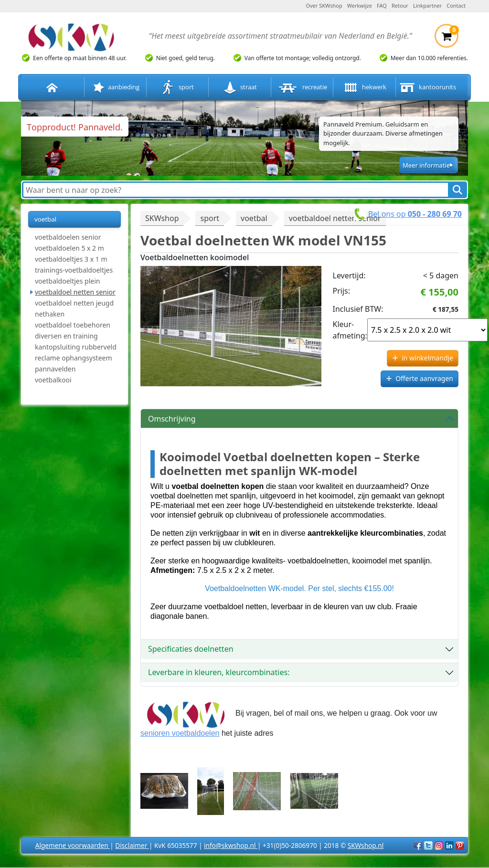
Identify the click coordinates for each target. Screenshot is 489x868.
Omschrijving (172, 419)
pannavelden (55, 369)
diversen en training (66, 336)
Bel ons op (415, 214)
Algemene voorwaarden (73, 845)
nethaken (50, 314)
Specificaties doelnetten (191, 649)
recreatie (302, 88)
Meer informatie (426, 165)
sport (178, 88)
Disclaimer (132, 845)
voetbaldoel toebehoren (73, 325)
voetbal (45, 219)
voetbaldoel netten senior (75, 292)
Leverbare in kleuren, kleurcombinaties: (219, 672)
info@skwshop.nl (231, 845)
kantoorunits (427, 88)
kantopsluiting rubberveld (76, 347)
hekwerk (364, 88)
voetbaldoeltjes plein (68, 281)
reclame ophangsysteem (74, 358)
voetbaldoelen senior (68, 237)
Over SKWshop (324, 5)
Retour (400, 5)
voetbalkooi (53, 380)
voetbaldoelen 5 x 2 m (69, 248)
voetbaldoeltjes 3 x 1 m (71, 259)
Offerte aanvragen (424, 378)
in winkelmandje (427, 358)
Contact (456, 5)
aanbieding (115, 88)
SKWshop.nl (366, 845)
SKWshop (162, 218)
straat (240, 88)
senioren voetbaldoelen (180, 733)
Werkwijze (360, 5)
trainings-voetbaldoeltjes (74, 270)
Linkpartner (427, 5)
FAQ (382, 5)
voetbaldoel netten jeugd (74, 303)
